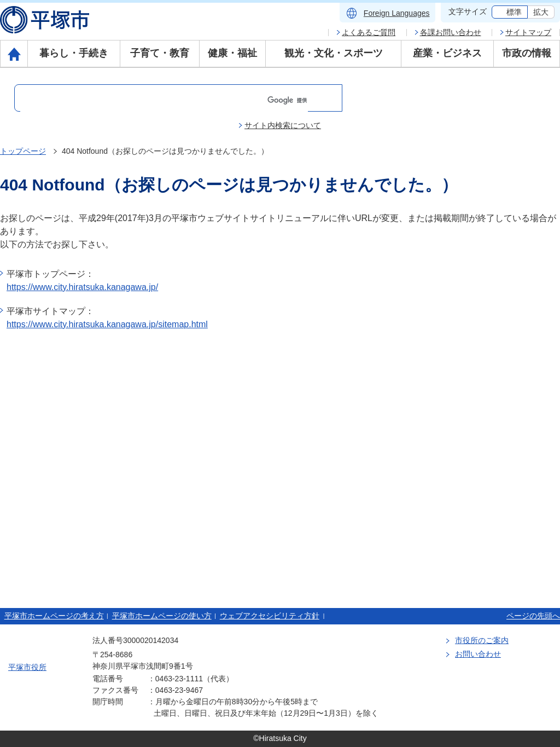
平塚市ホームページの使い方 (162, 616)
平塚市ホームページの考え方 (54, 616)
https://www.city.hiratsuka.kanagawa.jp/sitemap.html (107, 324)
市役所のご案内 (482, 640)
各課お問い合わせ (451, 32)
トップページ (23, 151)
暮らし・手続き (74, 53)
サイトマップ (528, 32)
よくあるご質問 (369, 32)
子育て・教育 (160, 53)
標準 (514, 12)
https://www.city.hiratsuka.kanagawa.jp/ (82, 287)
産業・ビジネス (447, 53)
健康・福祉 (232, 53)
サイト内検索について (283, 125)
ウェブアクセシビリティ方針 (270, 616)
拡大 (541, 12)
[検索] (164, 100)
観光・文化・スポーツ (334, 53)
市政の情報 (527, 53)
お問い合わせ (478, 654)
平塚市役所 (27, 667)
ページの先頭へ (533, 616)
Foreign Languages (397, 13)
